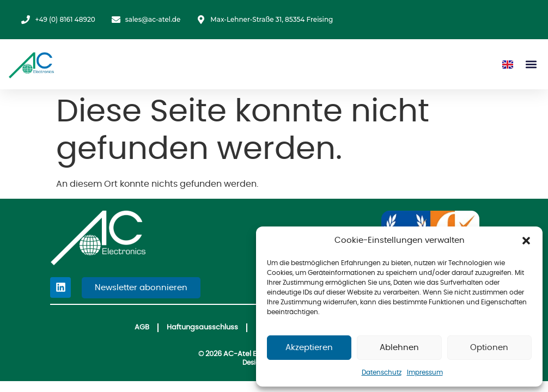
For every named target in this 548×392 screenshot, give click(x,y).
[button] (526, 241)
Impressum (425, 372)
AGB (141, 328)
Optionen (489, 348)
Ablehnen (399, 348)
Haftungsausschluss (202, 328)
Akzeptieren (309, 348)
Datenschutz (382, 372)
